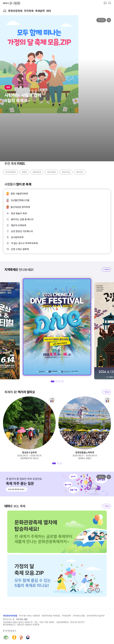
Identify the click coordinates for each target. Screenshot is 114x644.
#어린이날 (66, 172)
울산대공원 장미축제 (20, 207)
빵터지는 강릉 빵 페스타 (22, 219)
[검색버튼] (110, 3)
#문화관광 (37, 172)
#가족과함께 (11, 172)
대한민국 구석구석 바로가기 (12, 3)
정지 (109, 20)
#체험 (24, 172)
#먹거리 (80, 172)
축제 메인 (5, 11)
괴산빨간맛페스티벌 (20, 200)
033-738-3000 (47, 622)
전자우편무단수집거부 (96, 616)
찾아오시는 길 (9, 619)
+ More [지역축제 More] (106, 269)
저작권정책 (66, 616)
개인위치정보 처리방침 (51, 616)
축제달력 (40, 11)
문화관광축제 (15, 11)
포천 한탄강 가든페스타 (22, 231)
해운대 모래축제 (19, 225)
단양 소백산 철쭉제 (20, 249)
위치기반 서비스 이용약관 (29, 616)
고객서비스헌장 (79, 616)
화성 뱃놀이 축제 (19, 213)
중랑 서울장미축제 (19, 194)
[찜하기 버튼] (105, 3)
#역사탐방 (52, 172)
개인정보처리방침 (10, 616)
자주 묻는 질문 (22, 619)
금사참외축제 (17, 237)
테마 (49, 11)
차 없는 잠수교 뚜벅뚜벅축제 (24, 243)
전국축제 (29, 11)
